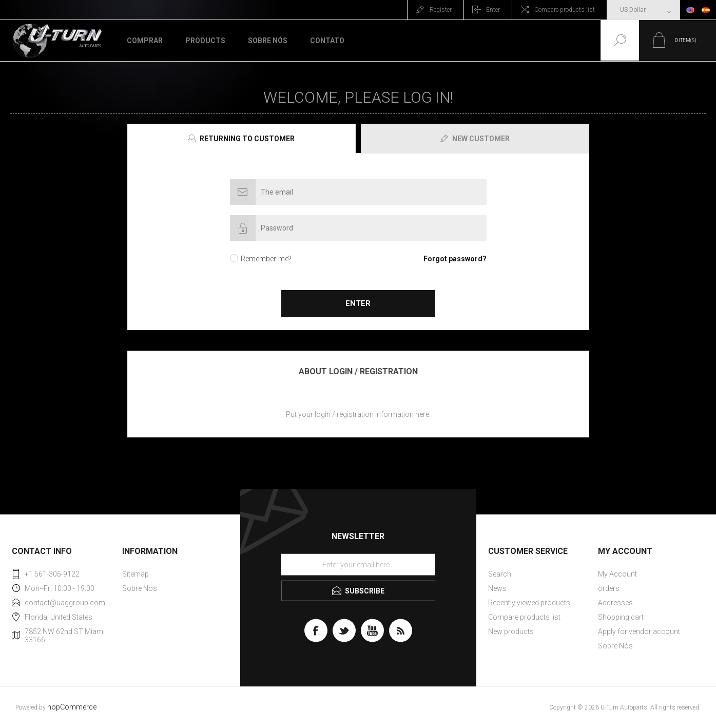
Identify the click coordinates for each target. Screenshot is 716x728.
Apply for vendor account (639, 631)
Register (441, 10)
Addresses (615, 603)
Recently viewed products (529, 603)
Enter (493, 10)
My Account (617, 574)
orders (609, 588)
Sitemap (136, 574)
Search (500, 574)
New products (511, 631)
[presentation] (241, 139)
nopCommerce (72, 707)
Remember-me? (266, 259)
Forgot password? (455, 259)
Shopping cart (621, 617)
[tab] (243, 139)
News (497, 588)
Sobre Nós (140, 588)
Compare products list (565, 10)
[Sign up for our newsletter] (358, 565)
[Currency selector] (643, 10)
